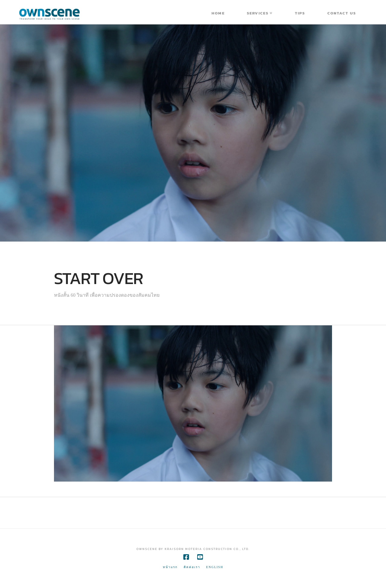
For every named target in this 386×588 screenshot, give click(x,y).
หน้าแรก (170, 567)
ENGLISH (215, 567)
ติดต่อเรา (192, 567)
